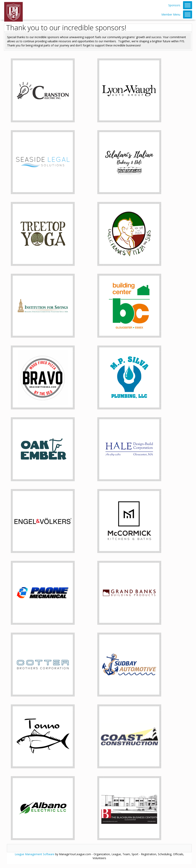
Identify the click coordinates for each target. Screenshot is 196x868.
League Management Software (35, 854)
